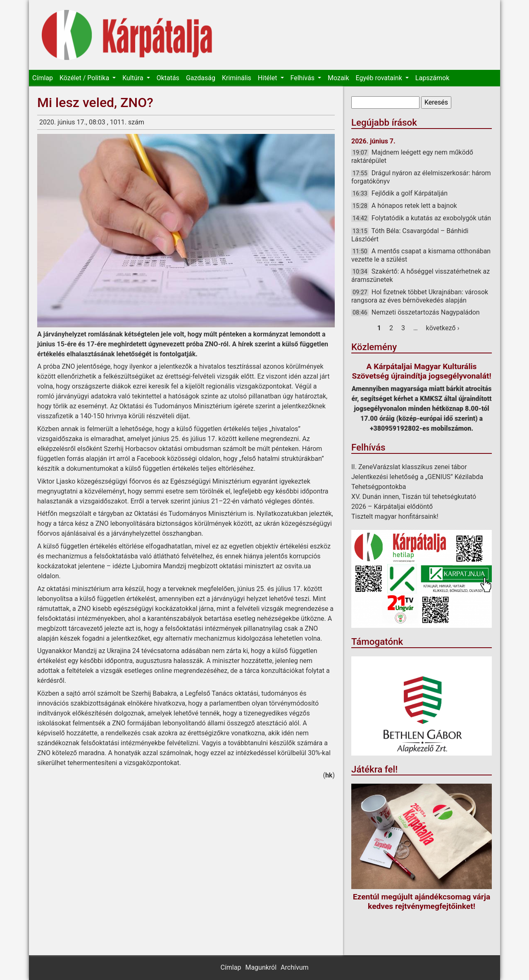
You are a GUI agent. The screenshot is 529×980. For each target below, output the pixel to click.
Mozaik (338, 78)
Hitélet (268, 78)
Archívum (294, 967)
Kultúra (133, 78)
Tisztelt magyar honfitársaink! (395, 516)
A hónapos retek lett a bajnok (414, 206)
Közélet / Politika (85, 78)
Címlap (43, 78)
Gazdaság (201, 78)
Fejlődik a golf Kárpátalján (410, 193)
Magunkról (261, 967)
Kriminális (237, 78)
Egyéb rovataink (380, 78)
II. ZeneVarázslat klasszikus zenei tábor (409, 467)
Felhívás (303, 78)
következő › (443, 328)
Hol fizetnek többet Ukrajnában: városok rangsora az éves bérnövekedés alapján (420, 296)
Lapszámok (432, 78)
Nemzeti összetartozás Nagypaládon (426, 312)
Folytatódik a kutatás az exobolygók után (431, 218)
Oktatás (168, 78)
